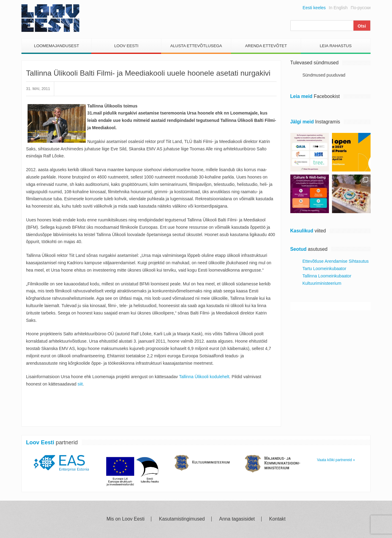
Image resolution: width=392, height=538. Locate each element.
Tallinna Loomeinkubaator (327, 276)
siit (80, 384)
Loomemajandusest (57, 46)
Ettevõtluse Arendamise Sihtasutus (336, 261)
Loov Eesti (126, 46)
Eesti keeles (314, 8)
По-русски (361, 8)
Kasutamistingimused (182, 519)
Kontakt (277, 519)
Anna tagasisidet (237, 519)
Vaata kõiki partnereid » (336, 460)
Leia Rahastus (336, 46)
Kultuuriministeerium (322, 283)
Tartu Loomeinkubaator (324, 269)
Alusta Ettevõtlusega (196, 46)
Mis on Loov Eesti (126, 519)
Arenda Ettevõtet (266, 46)
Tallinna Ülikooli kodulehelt (204, 377)
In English (338, 8)
